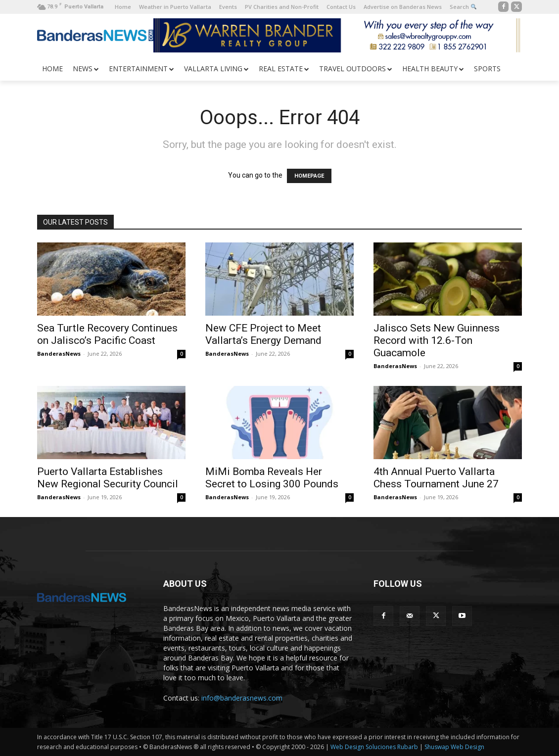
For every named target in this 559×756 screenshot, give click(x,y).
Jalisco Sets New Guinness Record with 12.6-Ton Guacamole (437, 340)
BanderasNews (59, 354)
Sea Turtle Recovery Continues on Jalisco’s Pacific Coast (107, 334)
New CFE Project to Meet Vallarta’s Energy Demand (263, 334)
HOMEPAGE (309, 176)
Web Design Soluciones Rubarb (374, 747)
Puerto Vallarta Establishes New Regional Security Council (108, 478)
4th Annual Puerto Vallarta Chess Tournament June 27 (436, 478)
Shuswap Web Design (454, 747)
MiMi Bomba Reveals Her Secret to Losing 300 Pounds (272, 478)
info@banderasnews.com (242, 698)
